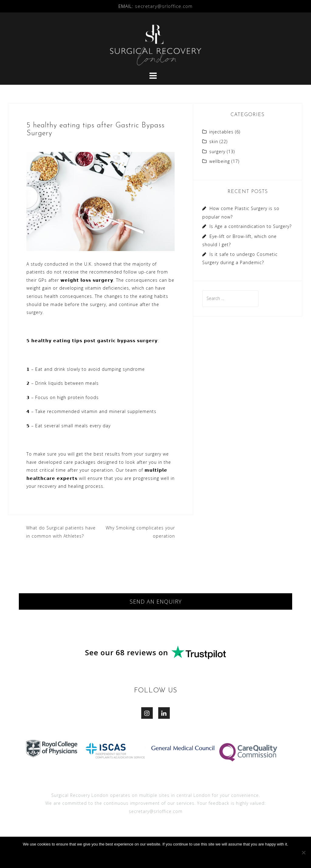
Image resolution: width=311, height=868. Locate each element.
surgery (217, 152)
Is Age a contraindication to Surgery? (251, 226)
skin (214, 141)
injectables (221, 132)
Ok (157, 856)
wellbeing (220, 161)
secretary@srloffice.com (164, 6)
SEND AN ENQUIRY (156, 601)
